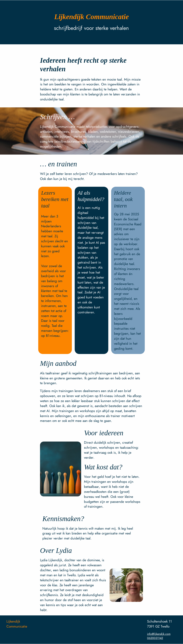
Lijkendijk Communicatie (17, 624)
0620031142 (155, 638)
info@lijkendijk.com (159, 634)
